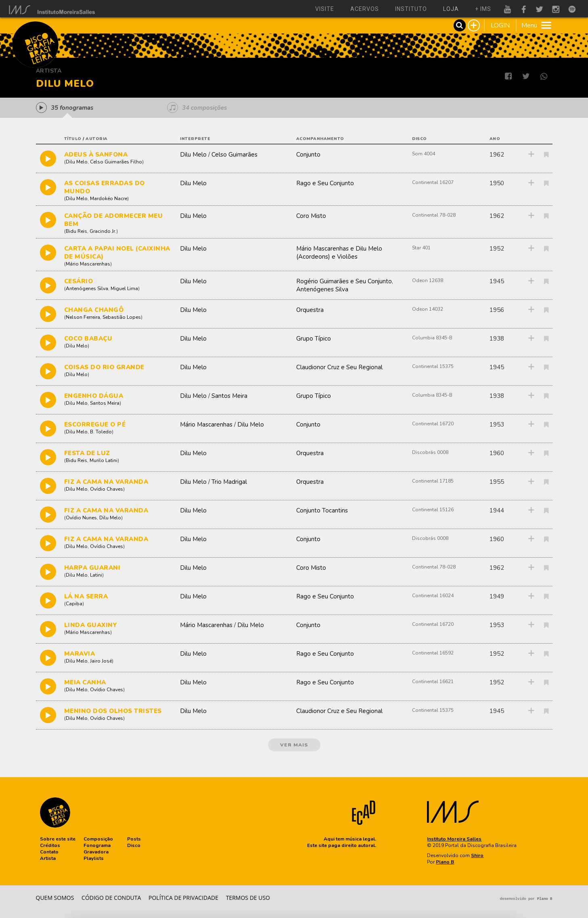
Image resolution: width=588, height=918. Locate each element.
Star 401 (421, 248)
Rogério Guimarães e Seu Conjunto (344, 281)
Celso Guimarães (234, 155)
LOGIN (500, 25)
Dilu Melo (77, 162)
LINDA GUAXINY (91, 625)
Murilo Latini (104, 460)
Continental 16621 (433, 682)
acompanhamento (320, 139)
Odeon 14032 (428, 309)
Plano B (445, 862)
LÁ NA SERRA (86, 596)
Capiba (74, 604)
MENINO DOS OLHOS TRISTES (113, 711)
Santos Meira (105, 403)
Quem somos (55, 898)
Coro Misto (311, 216)
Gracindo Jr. (103, 231)
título (73, 139)
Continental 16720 (433, 424)
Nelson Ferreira (83, 317)
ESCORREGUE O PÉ (95, 424)
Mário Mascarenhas (88, 264)
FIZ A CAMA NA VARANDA (106, 482)
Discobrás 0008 (430, 452)
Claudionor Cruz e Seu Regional (339, 367)
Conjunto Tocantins (322, 510)
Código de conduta (111, 898)
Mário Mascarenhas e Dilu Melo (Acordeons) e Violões (339, 253)
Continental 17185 (433, 481)
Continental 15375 (433, 366)
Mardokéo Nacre (109, 199)
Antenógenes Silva (87, 289)
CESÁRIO (79, 281)
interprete (195, 139)
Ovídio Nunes (81, 518)
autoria (97, 139)
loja (451, 9)
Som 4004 (424, 154)
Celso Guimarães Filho (116, 162)
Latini (96, 575)
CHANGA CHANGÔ (94, 310)
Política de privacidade (183, 898)
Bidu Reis (76, 231)
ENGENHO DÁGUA (94, 396)
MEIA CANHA (85, 682)
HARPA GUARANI (92, 568)
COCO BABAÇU (88, 339)
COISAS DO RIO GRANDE (104, 367)
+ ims (483, 9)
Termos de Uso (248, 898)
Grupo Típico (314, 339)
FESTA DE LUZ (87, 453)
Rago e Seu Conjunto (325, 183)
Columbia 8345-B (432, 338)
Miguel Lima (124, 289)
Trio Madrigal (229, 482)
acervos (365, 9)
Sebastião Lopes (122, 317)
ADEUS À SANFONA (96, 155)
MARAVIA (80, 654)
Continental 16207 (433, 182)
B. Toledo (101, 432)
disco (420, 139)
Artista (49, 71)
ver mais (294, 745)
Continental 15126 (433, 510)
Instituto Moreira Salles (454, 839)
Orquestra (310, 310)
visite (325, 9)
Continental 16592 (433, 653)
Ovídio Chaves (107, 489)
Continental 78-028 (434, 215)
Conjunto (308, 155)
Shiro (477, 855)
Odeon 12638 (428, 280)
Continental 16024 (433, 596)
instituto (411, 9)
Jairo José (101, 661)
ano (495, 139)
